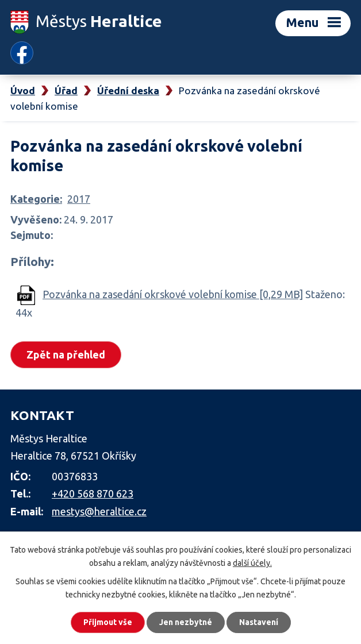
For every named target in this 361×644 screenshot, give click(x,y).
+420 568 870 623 (93, 493)
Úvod (23, 90)
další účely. (252, 563)
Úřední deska (128, 90)
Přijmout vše (108, 622)
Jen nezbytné (186, 622)
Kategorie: (36, 199)
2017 (79, 199)
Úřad (66, 90)
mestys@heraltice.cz (99, 511)
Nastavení (259, 622)
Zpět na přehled (66, 354)
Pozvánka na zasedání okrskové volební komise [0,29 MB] (173, 294)
